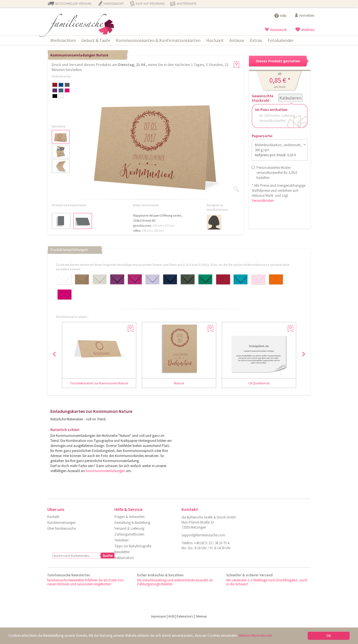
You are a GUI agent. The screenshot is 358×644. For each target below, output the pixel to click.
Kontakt (53, 517)
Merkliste (308, 30)
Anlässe (237, 40)
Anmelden (307, 16)
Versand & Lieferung (129, 528)
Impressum (158, 616)
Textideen (122, 540)
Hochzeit (215, 40)
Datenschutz (185, 616)
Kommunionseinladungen (105, 471)
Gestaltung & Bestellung (132, 523)
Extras (256, 40)
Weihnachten (63, 40)
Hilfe (283, 16)
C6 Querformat (259, 383)
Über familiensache (62, 528)
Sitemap (201, 616)
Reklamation (124, 558)
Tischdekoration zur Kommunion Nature (99, 383)
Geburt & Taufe (96, 40)
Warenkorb (278, 30)
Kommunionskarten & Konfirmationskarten (158, 40)
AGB (171, 616)
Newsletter (122, 552)
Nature (179, 383)
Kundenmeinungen (62, 523)
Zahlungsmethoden (129, 534)
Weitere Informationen (255, 635)
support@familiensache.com (203, 535)
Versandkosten (263, 201)
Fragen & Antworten (129, 517)
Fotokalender (281, 40)
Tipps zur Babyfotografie (133, 546)
